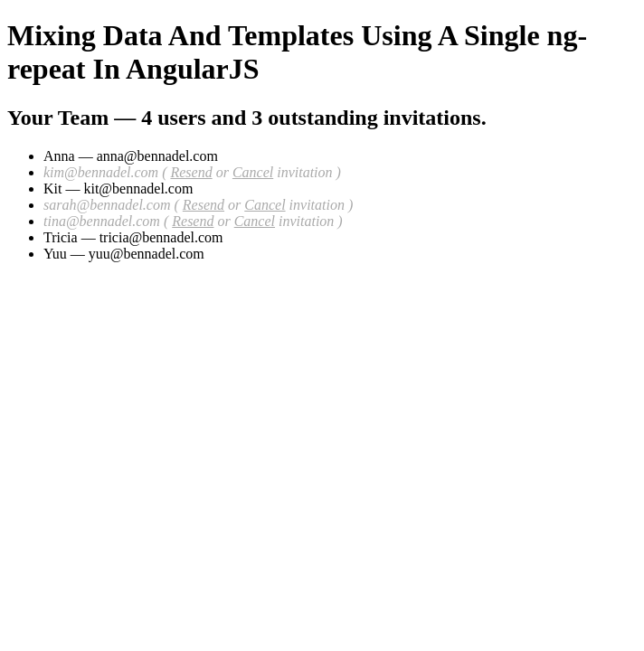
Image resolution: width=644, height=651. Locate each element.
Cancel (253, 172)
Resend (191, 172)
